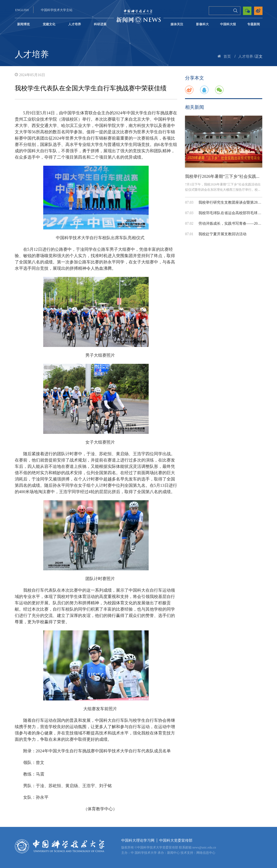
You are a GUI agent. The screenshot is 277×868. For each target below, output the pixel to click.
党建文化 (49, 24)
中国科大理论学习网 (138, 840)
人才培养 (75, 24)
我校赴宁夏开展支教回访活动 (222, 234)
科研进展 (100, 24)
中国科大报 (228, 24)
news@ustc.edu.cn (204, 847)
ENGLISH (22, 10)
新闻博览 (23, 24)
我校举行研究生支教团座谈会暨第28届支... (233, 202)
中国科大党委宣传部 (176, 840)
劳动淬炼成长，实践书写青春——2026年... (233, 224)
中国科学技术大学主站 (57, 10)
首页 (227, 57)
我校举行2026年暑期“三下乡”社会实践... (222, 176)
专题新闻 (254, 24)
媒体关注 (177, 24)
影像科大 (202, 24)
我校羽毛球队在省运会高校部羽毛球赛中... (233, 213)
